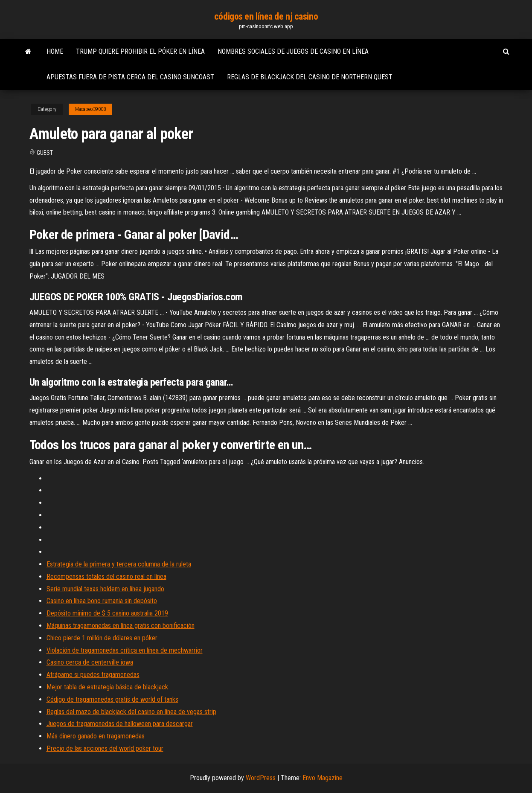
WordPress (261, 778)
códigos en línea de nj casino (266, 16)
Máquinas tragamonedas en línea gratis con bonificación (121, 626)
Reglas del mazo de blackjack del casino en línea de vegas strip (131, 712)
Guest (45, 153)
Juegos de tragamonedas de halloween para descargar (120, 724)
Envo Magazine (323, 778)
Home (55, 51)
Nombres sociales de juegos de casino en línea (293, 51)
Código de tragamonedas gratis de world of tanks (112, 699)
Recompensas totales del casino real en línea (106, 577)
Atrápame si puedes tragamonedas (93, 675)
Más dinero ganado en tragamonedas (96, 736)
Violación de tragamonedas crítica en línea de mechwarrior (125, 650)
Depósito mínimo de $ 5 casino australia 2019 (107, 613)
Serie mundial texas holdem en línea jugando (105, 589)
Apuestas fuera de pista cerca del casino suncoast (130, 77)
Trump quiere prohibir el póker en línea (140, 51)
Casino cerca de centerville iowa (90, 662)
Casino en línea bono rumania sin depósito (102, 601)
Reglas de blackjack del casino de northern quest (310, 77)
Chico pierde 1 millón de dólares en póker (102, 638)
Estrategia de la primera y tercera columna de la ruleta (119, 564)
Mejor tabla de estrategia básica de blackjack (107, 687)
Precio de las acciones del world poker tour (105, 748)
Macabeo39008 (90, 109)
